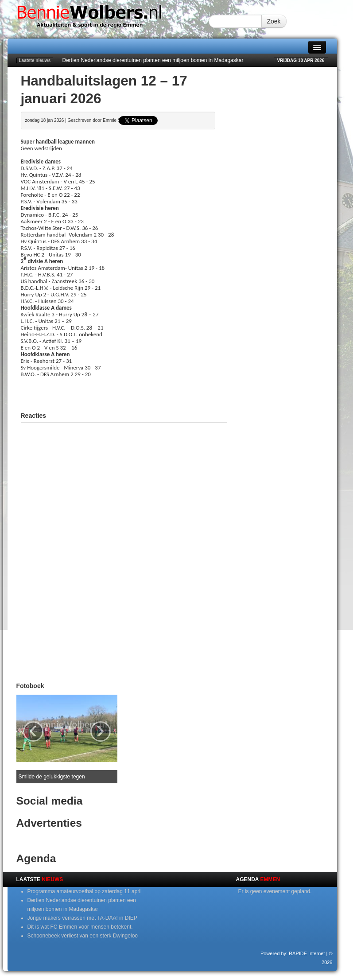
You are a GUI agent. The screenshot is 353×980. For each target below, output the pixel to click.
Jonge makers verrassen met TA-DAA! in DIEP (82, 918)
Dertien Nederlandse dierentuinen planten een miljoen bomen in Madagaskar (153, 60)
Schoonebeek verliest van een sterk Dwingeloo (83, 936)
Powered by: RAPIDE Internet (293, 953)
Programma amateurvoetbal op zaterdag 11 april (85, 891)
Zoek (274, 21)
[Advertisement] (124, 391)
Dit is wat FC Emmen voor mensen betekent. (80, 927)
